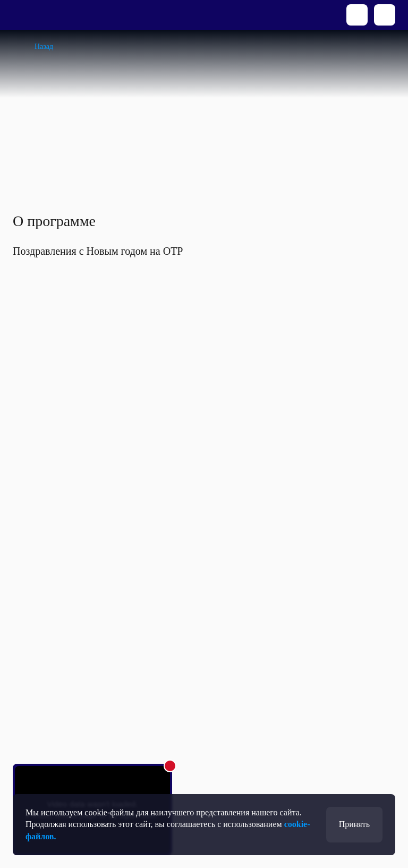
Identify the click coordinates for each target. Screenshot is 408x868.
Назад (44, 47)
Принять (354, 824)
